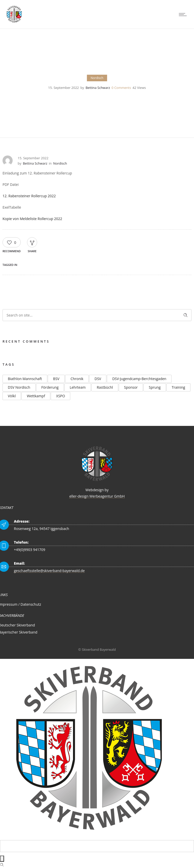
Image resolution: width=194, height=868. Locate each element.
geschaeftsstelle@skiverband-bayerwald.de (49, 571)
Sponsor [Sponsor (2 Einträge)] (131, 387)
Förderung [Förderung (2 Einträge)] (50, 387)
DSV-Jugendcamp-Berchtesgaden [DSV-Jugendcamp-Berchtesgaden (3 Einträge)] (139, 379)
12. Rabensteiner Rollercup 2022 (29, 196)
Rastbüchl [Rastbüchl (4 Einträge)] (105, 387)
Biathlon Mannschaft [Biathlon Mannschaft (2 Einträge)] (25, 379)
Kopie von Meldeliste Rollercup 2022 (32, 219)
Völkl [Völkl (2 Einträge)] (12, 396)
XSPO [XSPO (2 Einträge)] (60, 396)
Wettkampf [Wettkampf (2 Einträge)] (36, 396)
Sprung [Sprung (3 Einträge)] (155, 387)
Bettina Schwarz (98, 88)
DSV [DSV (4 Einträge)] (98, 379)
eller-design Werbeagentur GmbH (97, 496)
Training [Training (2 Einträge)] (178, 387)
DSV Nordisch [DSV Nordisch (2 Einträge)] (19, 387)
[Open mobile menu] (184, 14)
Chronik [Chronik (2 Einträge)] (77, 379)
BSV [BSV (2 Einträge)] (56, 379)
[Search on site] (97, 315)
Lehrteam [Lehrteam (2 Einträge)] (78, 387)
